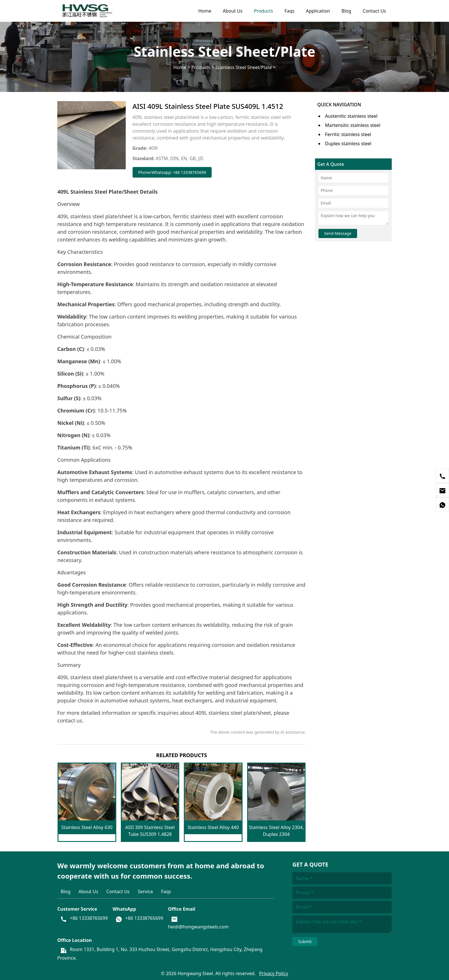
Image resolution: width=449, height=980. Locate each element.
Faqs (289, 11)
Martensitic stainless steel (353, 125)
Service (145, 891)
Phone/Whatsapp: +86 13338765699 (172, 172)
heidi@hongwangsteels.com (198, 927)
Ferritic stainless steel (348, 134)
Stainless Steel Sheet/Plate (244, 67)
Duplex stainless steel (348, 144)
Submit (305, 941)
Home (205, 11)
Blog (346, 11)
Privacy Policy (274, 973)
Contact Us (374, 11)
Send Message (338, 233)
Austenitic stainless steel (351, 116)
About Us (233, 11)
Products (264, 11)
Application (318, 11)
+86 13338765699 (89, 918)
